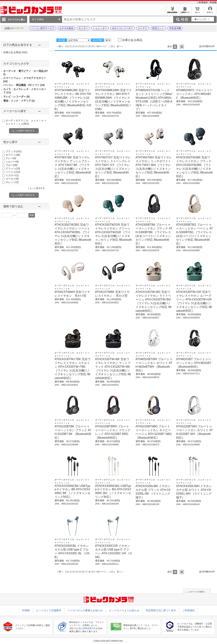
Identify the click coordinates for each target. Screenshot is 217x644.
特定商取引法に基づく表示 (161, 610)
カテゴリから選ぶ (16, 20)
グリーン (13, 168)
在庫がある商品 (15, 52)
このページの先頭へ (197, 592)
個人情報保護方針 (87, 628)
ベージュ (13, 172)
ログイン (210, 11)
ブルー (12, 165)
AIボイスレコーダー (122, 28)
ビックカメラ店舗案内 (49, 610)
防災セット (158, 28)
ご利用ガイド (185, 11)
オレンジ (12, 182)
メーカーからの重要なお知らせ (85, 610)
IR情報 (213, 2)
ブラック (14, 151)
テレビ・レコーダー (16, 97)
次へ (119, 46)
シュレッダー (100, 28)
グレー (11, 158)
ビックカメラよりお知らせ (124, 610)
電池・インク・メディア (19, 101)
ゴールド (12, 179)
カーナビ (143, 28)
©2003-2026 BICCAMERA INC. (109, 641)
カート (197, 11)
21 (112, 46)
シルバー (12, 162)
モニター (83, 28)
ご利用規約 (203, 2)
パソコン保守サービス (43, 28)
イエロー (12, 175)
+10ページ (101, 46)
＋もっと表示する (36, 188)
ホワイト (13, 155)
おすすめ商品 (66, 28)
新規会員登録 (172, 11)
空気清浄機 (175, 28)
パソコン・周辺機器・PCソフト (24, 85)
